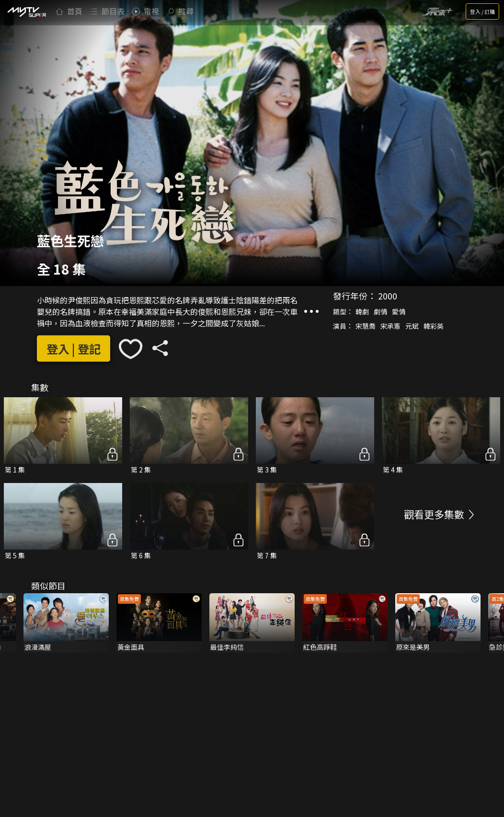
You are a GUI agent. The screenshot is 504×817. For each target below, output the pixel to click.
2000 (388, 296)
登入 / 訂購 (482, 12)
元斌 (412, 326)
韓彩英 (434, 326)
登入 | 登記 (74, 349)
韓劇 (362, 311)
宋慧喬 (366, 326)
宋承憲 (390, 326)
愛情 (399, 311)
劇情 (380, 311)
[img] (26, 12)
